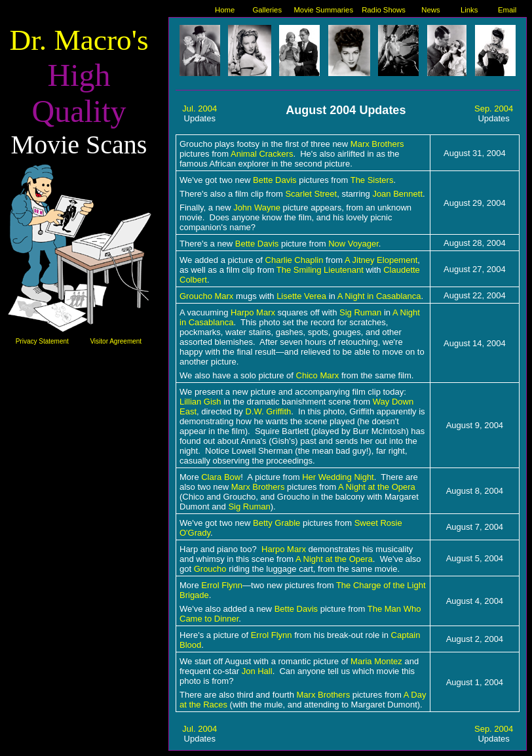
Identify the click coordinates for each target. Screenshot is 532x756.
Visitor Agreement (116, 341)
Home (225, 10)
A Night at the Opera (377, 487)
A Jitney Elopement (381, 260)
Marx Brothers (377, 144)
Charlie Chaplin (294, 260)
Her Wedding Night (338, 477)
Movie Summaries (323, 10)
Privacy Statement (42, 341)
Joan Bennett (397, 194)
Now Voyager (353, 244)
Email (507, 10)
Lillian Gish (200, 402)
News (430, 10)
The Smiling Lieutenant (320, 270)
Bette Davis (275, 180)
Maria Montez (376, 661)
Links (469, 10)
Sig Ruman (360, 312)
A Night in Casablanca (379, 296)
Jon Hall (257, 671)
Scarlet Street (311, 194)
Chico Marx (318, 375)
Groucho (210, 569)
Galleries (267, 10)
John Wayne (257, 208)
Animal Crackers (262, 154)
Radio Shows (384, 10)
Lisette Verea (301, 296)
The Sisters (372, 180)
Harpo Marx (284, 549)
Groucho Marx (206, 296)
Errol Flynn (222, 585)
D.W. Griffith (268, 411)
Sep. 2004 (494, 109)
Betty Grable (276, 523)
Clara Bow (221, 477)
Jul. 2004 (199, 109)
